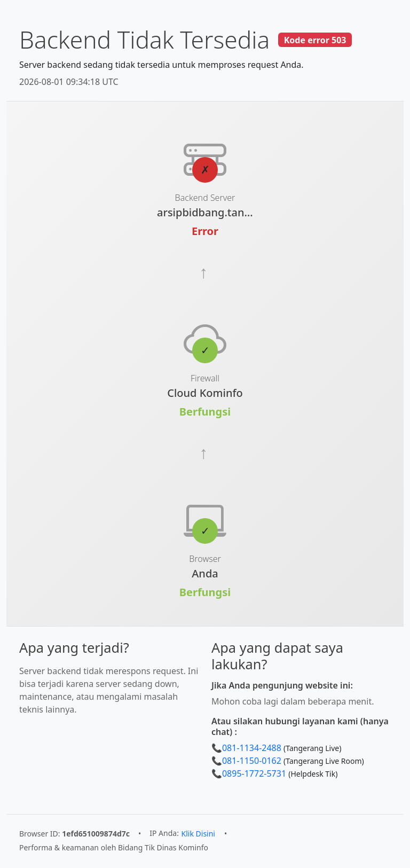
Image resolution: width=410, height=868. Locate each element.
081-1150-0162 (252, 761)
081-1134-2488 (252, 748)
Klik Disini (198, 834)
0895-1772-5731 (254, 773)
